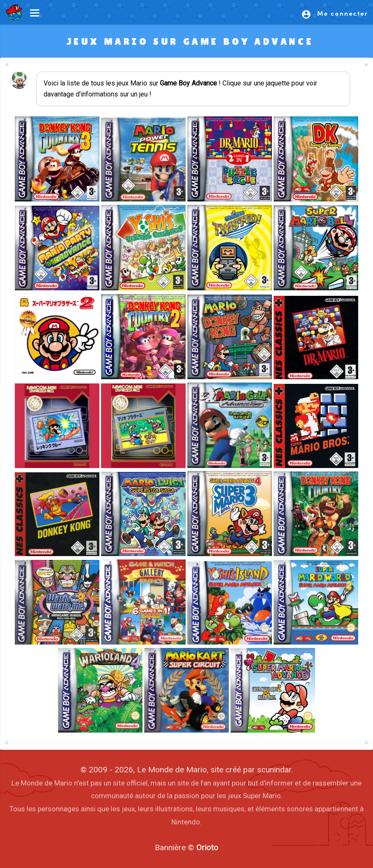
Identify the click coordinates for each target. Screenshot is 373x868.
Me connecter (335, 14)
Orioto (207, 847)
